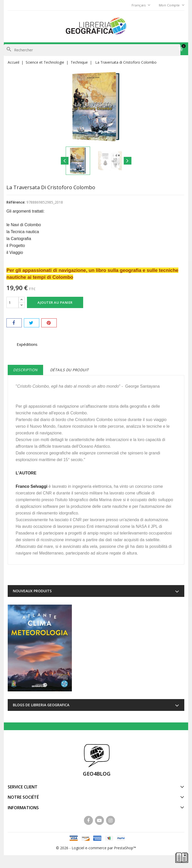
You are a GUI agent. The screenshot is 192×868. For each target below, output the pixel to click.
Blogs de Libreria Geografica (41, 705)
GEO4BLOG (97, 774)
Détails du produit (69, 370)
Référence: (16, 202)
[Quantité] (13, 302)
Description (25, 370)
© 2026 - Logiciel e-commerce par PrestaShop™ (96, 848)
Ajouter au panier (55, 302)
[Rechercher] (92, 50)
